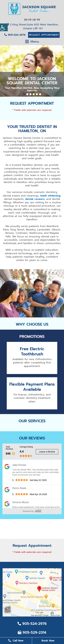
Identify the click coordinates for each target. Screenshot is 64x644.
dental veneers (35, 199)
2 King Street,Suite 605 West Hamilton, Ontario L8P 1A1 (33, 27)
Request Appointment (44, 35)
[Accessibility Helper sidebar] (4, 27)
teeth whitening (50, 196)
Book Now (48, 641)
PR (38, 20)
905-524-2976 (15, 35)
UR (34, 20)
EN (26, 20)
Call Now (16, 641)
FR (30, 20)
